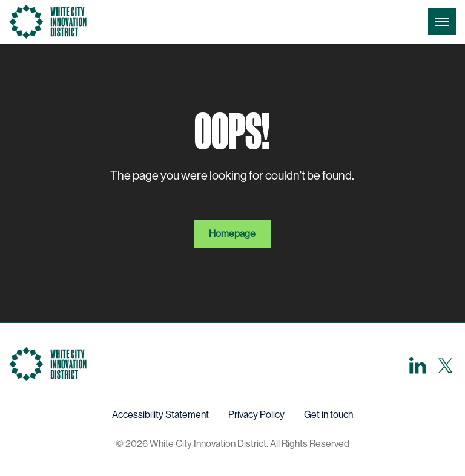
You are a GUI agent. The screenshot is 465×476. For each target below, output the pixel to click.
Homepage (232, 234)
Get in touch (328, 415)
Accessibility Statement (160, 415)
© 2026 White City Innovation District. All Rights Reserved (232, 444)
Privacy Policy (256, 415)
